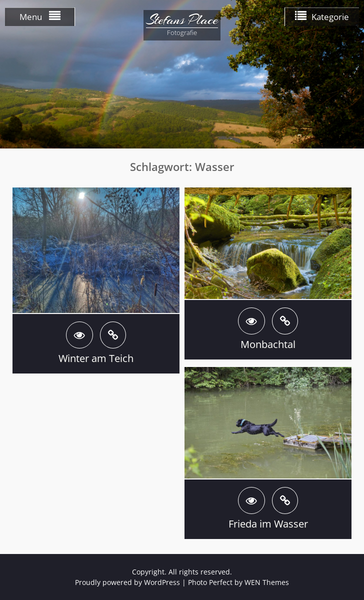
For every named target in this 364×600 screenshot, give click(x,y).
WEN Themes (267, 582)
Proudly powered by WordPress (127, 582)
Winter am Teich (96, 358)
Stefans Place (182, 20)
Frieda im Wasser (268, 524)
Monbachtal (268, 344)
